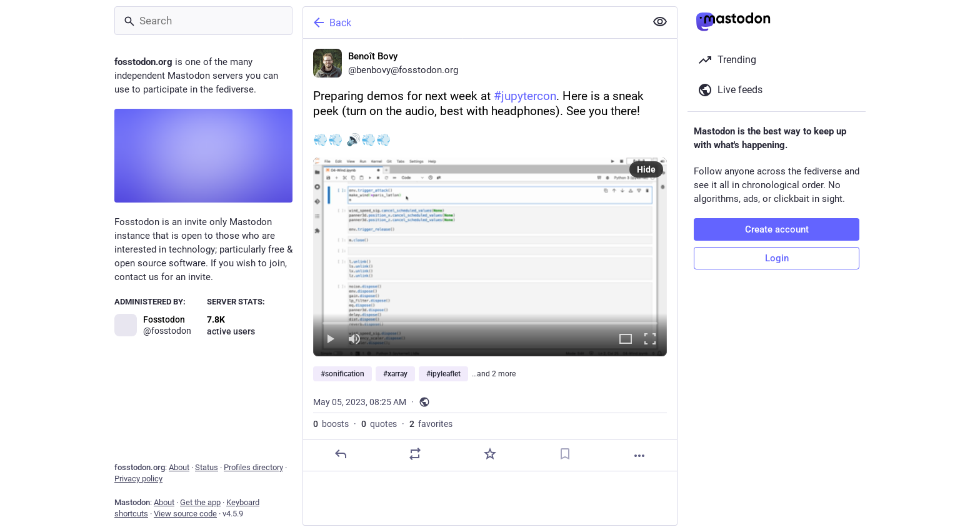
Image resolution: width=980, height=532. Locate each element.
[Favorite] (490, 454)
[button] (490, 257)
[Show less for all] (660, 22)
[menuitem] (490, 257)
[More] (639, 456)
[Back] (473, 23)
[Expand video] (626, 340)
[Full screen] (650, 340)
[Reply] (341, 454)
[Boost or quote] (415, 454)
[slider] (490, 321)
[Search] (203, 21)
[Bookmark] (565, 454)
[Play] (330, 340)
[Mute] (354, 340)
